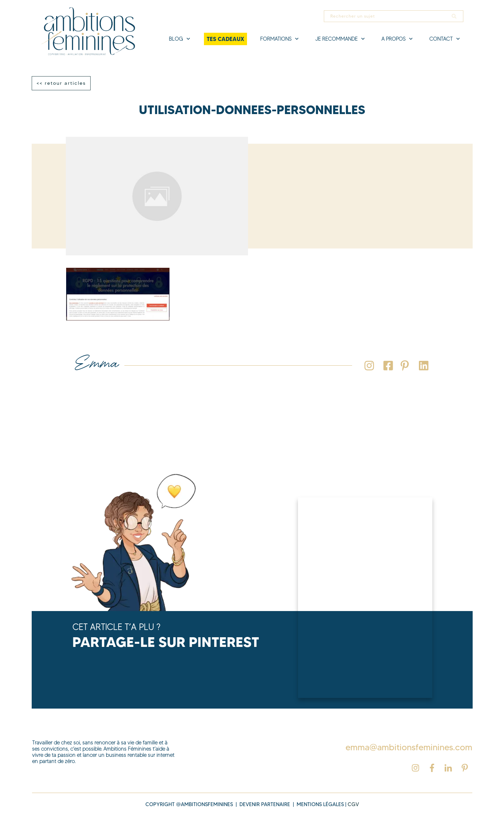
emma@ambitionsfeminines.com (409, 747)
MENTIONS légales (320, 804)
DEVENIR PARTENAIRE (265, 804)
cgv (353, 804)
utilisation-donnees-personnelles (252, 110)
